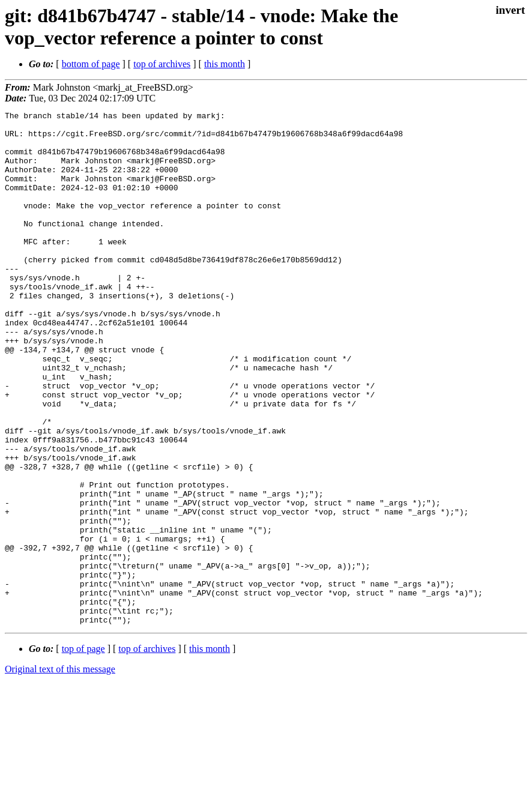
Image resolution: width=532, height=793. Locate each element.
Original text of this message (60, 772)
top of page (83, 751)
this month (225, 64)
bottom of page (91, 64)
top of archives (162, 64)
